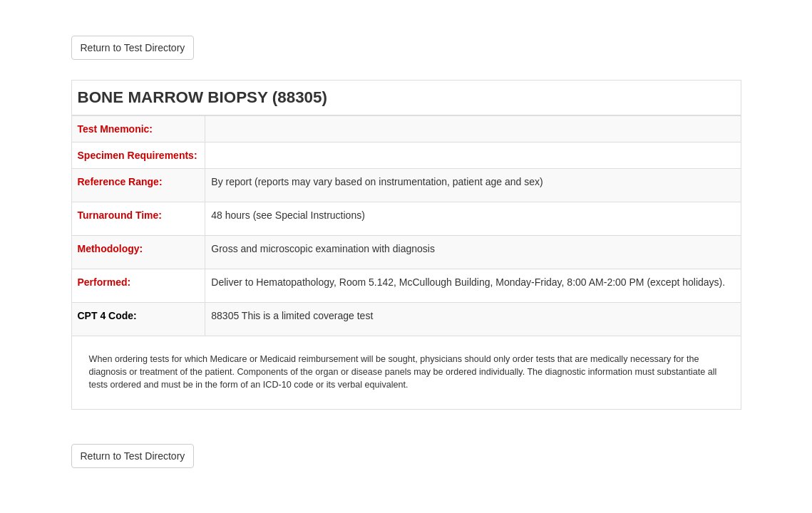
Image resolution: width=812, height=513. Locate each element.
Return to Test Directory (133, 48)
